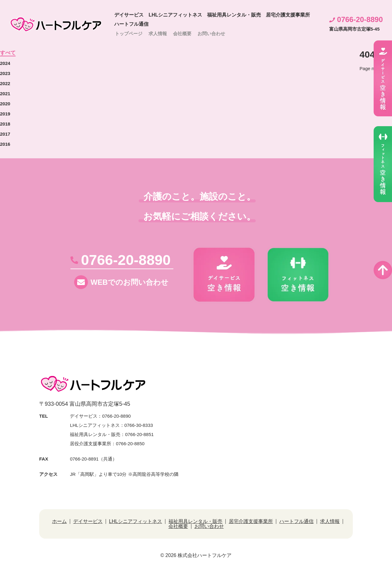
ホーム (59, 521)
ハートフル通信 (131, 24)
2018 (5, 124)
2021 (5, 93)
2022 (5, 83)
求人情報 (158, 34)
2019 (5, 113)
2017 (5, 134)
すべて (8, 53)
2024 (5, 63)
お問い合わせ (211, 34)
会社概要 (182, 34)
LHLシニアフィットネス (175, 15)
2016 (5, 144)
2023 (5, 73)
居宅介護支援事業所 (288, 15)
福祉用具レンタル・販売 (234, 15)
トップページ (129, 34)
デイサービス (129, 15)
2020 (5, 103)
